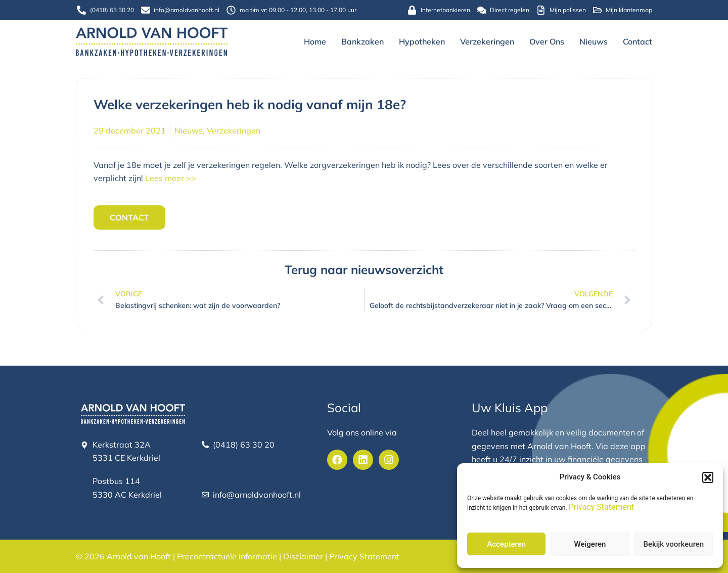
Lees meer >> (171, 178)
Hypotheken (422, 41)
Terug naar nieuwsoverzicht (364, 269)
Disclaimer (303, 556)
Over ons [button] (547, 41)
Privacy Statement (601, 507)
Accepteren (506, 544)
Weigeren (590, 544)
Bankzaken (362, 41)
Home (315, 41)
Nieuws (594, 41)
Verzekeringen (487, 41)
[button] (708, 477)
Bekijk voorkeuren (673, 544)
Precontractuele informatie (227, 556)
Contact (638, 41)
